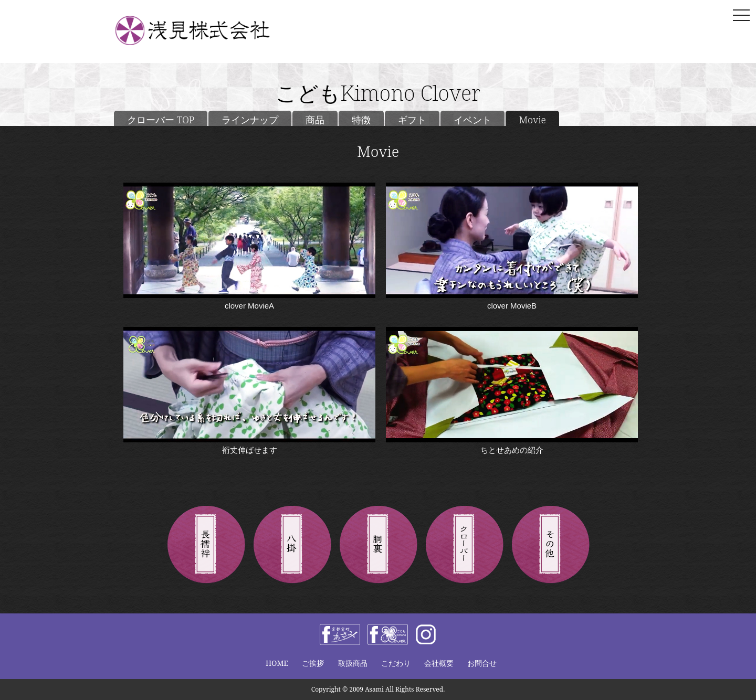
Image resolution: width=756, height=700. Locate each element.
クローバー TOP (161, 120)
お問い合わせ (608, 32)
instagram (426, 634)
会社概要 (439, 663)
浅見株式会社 (207, 30)
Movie (532, 120)
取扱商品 (353, 663)
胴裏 (378, 545)
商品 (315, 120)
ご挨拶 (313, 663)
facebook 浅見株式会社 (340, 634)
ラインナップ (250, 120)
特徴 (361, 120)
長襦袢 (206, 545)
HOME (277, 663)
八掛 (292, 545)
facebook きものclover (388, 634)
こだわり (396, 663)
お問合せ (482, 663)
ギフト (412, 120)
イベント (472, 120)
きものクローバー (464, 545)
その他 (550, 545)
